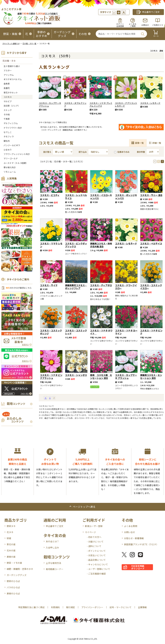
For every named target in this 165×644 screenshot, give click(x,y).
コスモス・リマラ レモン (51, 245)
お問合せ (145, 25)
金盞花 (7, 88)
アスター (8, 70)
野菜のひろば (13, 581)
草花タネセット (11, 93)
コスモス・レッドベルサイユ (76, 197)
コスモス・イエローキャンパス (101, 197)
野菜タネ (11, 526)
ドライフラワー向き (13, 128)
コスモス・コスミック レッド (76, 332)
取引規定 (71, 607)
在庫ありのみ (122, 152)
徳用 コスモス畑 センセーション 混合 (101, 377)
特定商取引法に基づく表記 (31, 607)
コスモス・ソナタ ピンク (151, 332)
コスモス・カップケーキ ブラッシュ (50, 105)
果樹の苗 (11, 557)
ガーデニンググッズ (17, 575)
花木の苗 (11, 550)
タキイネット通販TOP (11, 43)
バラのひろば (13, 587)
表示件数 (141, 152)
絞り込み (83, 152)
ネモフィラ (9, 137)
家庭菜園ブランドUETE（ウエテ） (141, 544)
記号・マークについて (121, 607)
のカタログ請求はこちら (19, 288)
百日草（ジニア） (12, 106)
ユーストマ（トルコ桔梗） (16, 163)
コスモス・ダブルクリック (75, 105)
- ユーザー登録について (98, 569)
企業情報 (142, 607)
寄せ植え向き (10, 167)
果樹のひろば (13, 593)
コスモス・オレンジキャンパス (126, 197)
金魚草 (7, 84)
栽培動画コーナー (55, 569)
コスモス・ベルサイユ (151, 243)
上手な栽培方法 (53, 563)
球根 (9, 538)
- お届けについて (95, 542)
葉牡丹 (7, 141)
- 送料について (94, 546)
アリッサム (9, 75)
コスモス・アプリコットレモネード (126, 105)
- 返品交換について (96, 560)
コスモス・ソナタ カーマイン (126, 332)
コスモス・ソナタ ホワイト (101, 332)
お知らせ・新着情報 (134, 538)
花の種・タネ (9, 61)
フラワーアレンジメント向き (17, 154)
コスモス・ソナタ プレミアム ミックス (101, 105)
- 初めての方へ (94, 537)
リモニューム (10, 172)
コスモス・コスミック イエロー (151, 287)
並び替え (47, 152)
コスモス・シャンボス (76, 375)
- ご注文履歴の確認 (96, 574)
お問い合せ (129, 532)
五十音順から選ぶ (12, 66)
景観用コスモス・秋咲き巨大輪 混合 (101, 245)
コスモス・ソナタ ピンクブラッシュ (51, 377)
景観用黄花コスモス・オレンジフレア (76, 287)
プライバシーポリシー (92, 607)
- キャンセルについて (97, 564)
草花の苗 (11, 544)
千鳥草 (7, 119)
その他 (7, 114)
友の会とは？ (52, 541)
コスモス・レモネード (150, 103)
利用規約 (55, 607)
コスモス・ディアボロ (101, 285)
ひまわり (8, 150)
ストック (8, 110)
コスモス (8, 97)
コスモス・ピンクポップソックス (76, 245)
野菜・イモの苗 (14, 563)
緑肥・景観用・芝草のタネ (20, 569)
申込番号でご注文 (55, 526)
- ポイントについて (96, 551)
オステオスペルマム (13, 79)
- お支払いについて (96, 555)
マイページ (90, 532)
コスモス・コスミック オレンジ (51, 332)
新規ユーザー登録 (94, 526)
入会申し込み (52, 547)
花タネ (10, 532)
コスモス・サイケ (49, 285)
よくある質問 (131, 526)
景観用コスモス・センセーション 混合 (151, 377)
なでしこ (8, 132)
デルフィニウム (11, 123)
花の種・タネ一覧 (29, 43)
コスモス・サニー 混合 (151, 195)
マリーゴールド (11, 158)
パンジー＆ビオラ (12, 145)
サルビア (8, 101)
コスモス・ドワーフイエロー (126, 287)
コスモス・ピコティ (50, 195)
